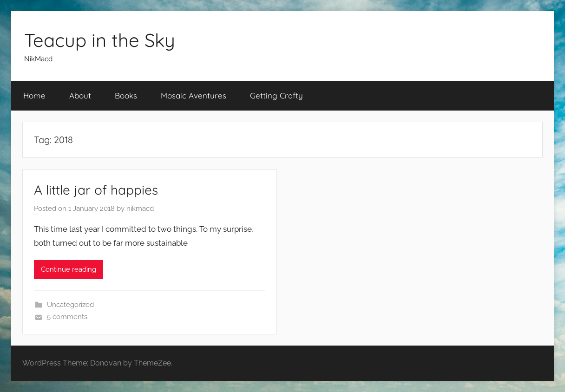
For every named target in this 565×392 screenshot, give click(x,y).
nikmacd (140, 209)
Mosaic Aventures (194, 95)
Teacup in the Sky (100, 40)
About (80, 95)
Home (34, 95)
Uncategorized (70, 305)
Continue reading (69, 269)
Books (126, 95)
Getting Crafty (276, 95)
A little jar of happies (96, 190)
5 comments (67, 317)
